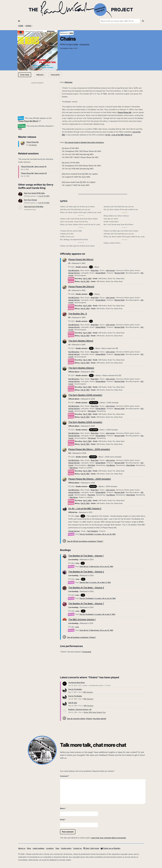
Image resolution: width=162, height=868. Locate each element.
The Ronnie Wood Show (77, 683)
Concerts (55, 75)
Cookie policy (66, 848)
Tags (57, 848)
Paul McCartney (74, 270)
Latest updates (38, 848)
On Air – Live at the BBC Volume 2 (119, 135)
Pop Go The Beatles (75, 689)
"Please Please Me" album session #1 (34, 167)
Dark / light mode (91, 848)
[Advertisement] (37, 99)
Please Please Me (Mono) (28, 121)
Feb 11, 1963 (87, 279)
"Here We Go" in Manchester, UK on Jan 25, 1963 (96, 567)
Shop (29, 848)
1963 (20, 129)
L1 (83, 563)
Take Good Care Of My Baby (34, 207)
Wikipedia (68, 82)
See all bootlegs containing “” (81, 637)
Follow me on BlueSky (110, 848)
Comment (65, 776)
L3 (83, 516)
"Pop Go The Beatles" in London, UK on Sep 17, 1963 (97, 614)
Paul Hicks (91, 465)
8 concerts (87, 652)
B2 (91, 348)
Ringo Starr (95, 270)
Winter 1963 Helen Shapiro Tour (95, 712)
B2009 (93, 486)
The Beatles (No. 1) (78, 314)
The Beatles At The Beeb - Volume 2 (86, 572)
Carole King (85, 44)
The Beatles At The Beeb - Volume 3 (86, 588)
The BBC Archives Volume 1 (82, 619)
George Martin (101, 273)
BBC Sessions (88, 692)
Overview (25, 75)
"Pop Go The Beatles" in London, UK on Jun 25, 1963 (97, 534)
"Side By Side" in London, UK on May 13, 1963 (95, 582)
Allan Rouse (74, 468)
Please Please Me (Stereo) (81, 287)
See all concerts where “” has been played (87, 719)
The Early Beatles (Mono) (81, 341)
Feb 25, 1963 (85, 281)
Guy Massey (111, 465)
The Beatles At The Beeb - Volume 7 (86, 604)
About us (22, 848)
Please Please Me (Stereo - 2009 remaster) (90, 479)
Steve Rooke (131, 465)
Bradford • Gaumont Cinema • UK (80, 709)
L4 (83, 611)
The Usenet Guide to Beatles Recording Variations (84, 142)
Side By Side (73, 703)
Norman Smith (120, 273)
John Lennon (110, 270)
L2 (83, 579)
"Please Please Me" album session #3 (34, 173)
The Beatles (33, 145)
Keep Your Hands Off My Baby (34, 193)
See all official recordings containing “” (85, 541)
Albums (40, 75)
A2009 (93, 457)
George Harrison (74, 273)
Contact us (77, 848)
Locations (50, 848)
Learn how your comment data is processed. (109, 838)
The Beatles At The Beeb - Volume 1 (86, 556)
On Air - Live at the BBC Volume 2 (85, 508)
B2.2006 (94, 403)
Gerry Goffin (73, 44)
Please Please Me (33, 142)
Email (63, 820)
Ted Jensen (92, 411)
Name (63, 808)
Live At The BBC (44, 196)
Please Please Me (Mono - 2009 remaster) (89, 449)
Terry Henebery (93, 531)
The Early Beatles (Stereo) (81, 368)
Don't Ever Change (30, 200)
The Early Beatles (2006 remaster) (85, 395)
